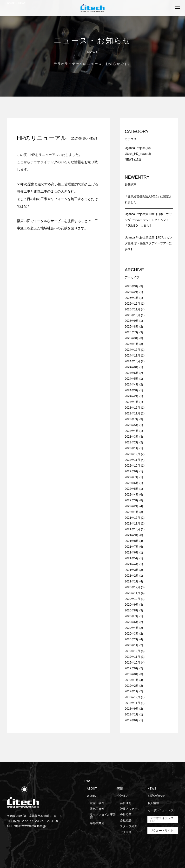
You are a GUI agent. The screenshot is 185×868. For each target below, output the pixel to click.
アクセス (126, 832)
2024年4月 (132, 385)
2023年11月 (132, 413)
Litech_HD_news (136, 154)
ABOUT (92, 789)
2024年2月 (132, 396)
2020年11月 (132, 593)
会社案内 (123, 796)
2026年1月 (132, 298)
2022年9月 (132, 471)
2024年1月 (132, 402)
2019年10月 (132, 663)
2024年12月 (132, 350)
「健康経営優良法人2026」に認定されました (148, 199)
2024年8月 (132, 367)
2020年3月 (132, 634)
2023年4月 (132, 431)
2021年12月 (132, 518)
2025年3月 (132, 338)
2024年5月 (132, 379)
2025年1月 (132, 344)
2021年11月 (132, 524)
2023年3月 (132, 437)
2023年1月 (132, 448)
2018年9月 (132, 709)
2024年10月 (132, 361)
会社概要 (126, 820)
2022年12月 (132, 454)
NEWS (93, 139)
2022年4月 (132, 495)
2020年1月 (132, 645)
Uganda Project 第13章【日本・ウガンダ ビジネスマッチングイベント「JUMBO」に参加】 (148, 220)
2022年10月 (132, 466)
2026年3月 (132, 286)
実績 (120, 789)
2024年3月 (132, 390)
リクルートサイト (162, 831)
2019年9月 (132, 668)
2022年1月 (132, 512)
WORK (91, 796)
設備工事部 (97, 803)
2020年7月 (132, 616)
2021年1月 (132, 581)
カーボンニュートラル (162, 810)
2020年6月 (132, 622)
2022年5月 (132, 489)
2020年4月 (132, 628)
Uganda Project (135, 148)
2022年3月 (132, 500)
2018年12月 (132, 697)
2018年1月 (132, 714)
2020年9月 (132, 605)
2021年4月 (132, 564)
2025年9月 (132, 321)
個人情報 (153, 803)
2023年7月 (132, 419)
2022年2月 (132, 506)
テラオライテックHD (162, 819)
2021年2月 (132, 576)
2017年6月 (132, 720)
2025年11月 (132, 309)
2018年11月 (132, 703)
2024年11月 (132, 356)
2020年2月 (132, 639)
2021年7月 (132, 547)
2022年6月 (132, 483)
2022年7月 (132, 477)
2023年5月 (132, 425)
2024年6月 (132, 373)
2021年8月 (132, 541)
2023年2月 (132, 442)
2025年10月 (132, 315)
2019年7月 (132, 680)
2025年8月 (132, 327)
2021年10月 (132, 529)
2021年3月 (132, 570)
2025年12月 (132, 304)
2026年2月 (132, 292)
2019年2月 (132, 686)
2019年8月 (132, 674)
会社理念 (126, 803)
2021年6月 (132, 553)
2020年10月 (132, 599)
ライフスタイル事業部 (103, 816)
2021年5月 (132, 558)
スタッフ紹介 (129, 826)
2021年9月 (132, 535)
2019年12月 (132, 651)
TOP (87, 781)
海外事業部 (97, 823)
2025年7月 (132, 332)
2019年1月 (132, 691)
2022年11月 (132, 460)
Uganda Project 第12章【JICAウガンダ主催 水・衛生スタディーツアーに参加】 (149, 243)
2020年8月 (132, 610)
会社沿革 (126, 815)
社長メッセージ (130, 809)
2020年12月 (132, 587)
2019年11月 (132, 657)
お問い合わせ (156, 796)
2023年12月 (132, 408)
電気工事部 (97, 809)
